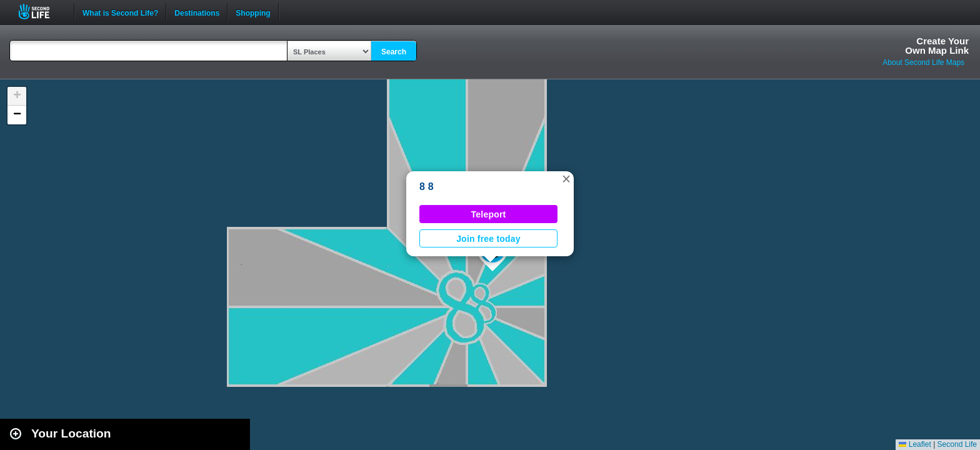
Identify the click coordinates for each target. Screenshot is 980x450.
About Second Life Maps (923, 62)
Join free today (488, 239)
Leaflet (915, 444)
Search (394, 52)
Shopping (253, 12)
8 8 (427, 187)
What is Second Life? (120, 12)
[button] (566, 179)
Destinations (197, 12)
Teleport (489, 214)
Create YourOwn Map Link (937, 46)
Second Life (41, 12)
